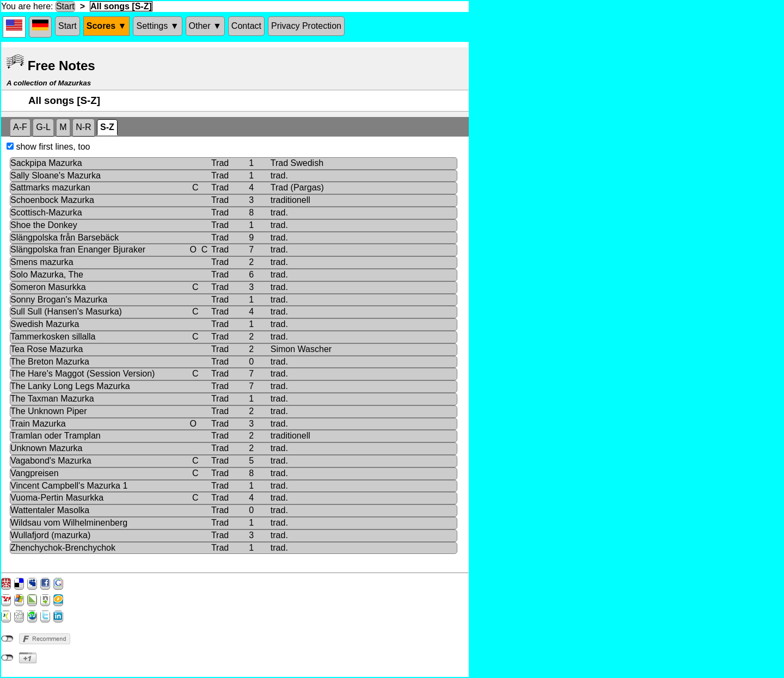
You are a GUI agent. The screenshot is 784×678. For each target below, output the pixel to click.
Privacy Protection (306, 26)
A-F (20, 127)
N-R (83, 127)
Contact (246, 26)
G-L (43, 127)
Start (65, 6)
